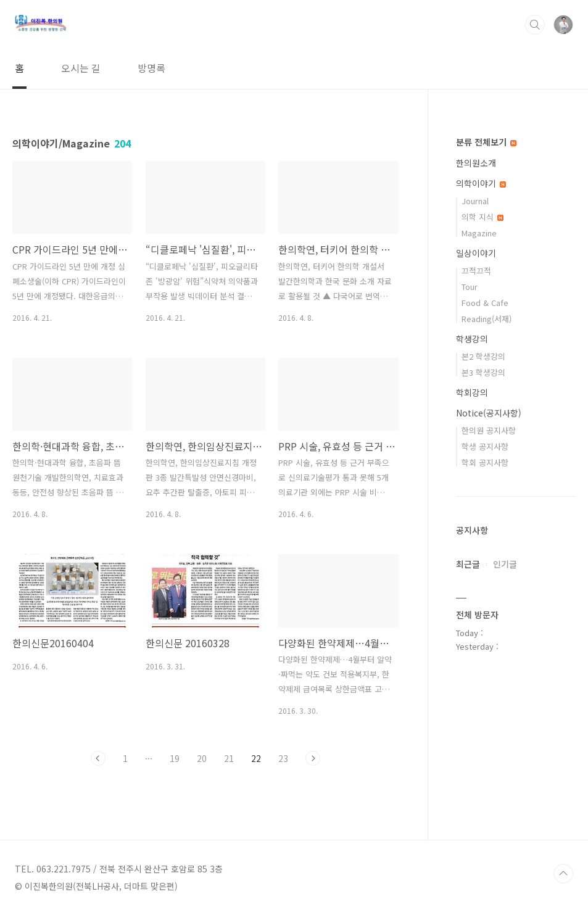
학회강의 (472, 392)
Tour (470, 287)
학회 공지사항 (485, 462)
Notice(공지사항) (489, 413)
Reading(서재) (487, 319)
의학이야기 (481, 183)
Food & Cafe (485, 303)
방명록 (151, 68)
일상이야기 (476, 253)
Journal (475, 201)
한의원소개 (476, 163)
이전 (98, 758)
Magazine (479, 233)
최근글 (468, 564)
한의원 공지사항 (489, 430)
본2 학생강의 (483, 356)
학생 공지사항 (485, 446)
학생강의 (472, 339)
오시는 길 (81, 68)
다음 (313, 758)
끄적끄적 (476, 271)
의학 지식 (482, 217)
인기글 (505, 564)
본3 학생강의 (483, 372)
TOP (563, 874)
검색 (535, 25)
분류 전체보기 (486, 142)
